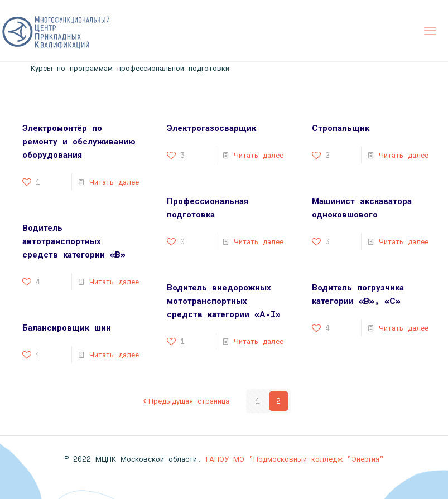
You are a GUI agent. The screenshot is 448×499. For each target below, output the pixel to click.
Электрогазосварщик (211, 128)
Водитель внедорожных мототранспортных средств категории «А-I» (224, 301)
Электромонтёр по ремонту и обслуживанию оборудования (79, 141)
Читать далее (114, 182)
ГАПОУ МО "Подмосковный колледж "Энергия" (295, 459)
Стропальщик (341, 128)
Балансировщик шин (67, 327)
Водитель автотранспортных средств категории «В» (74, 241)
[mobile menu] (430, 31)
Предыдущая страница (185, 401)
